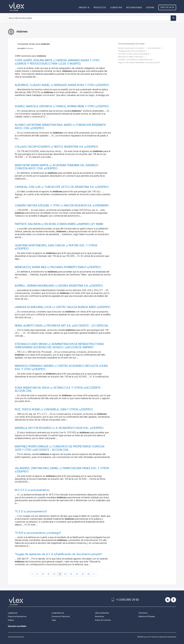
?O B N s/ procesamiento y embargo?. (38, 533)
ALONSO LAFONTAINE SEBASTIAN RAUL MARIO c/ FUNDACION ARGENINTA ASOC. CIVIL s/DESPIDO (60, 126)
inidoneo (25, 48)
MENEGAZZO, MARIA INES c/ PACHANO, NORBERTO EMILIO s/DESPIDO (58, 267)
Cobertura (116, 7)
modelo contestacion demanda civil (135, 59)
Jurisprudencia (58, 613)
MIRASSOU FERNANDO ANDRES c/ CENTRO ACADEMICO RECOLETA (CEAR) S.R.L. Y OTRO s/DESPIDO (61, 367)
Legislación (13, 613)
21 (60, 574)
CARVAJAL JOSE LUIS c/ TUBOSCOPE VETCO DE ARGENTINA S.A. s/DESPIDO (62, 187)
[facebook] (174, 600)
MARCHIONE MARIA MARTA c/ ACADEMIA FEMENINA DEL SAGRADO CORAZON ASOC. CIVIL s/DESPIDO (57, 167)
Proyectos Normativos (17, 616)
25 (83, 574)
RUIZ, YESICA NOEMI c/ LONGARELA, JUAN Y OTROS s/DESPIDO (54, 409)
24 (77, 574)
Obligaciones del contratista (132, 51)
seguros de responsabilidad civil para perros (139, 62)
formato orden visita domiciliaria (134, 54)
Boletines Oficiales (147, 616)
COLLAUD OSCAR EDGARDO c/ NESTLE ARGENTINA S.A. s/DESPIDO (56, 147)
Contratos (143, 613)
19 (48, 574)
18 (43, 574)
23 (71, 574)
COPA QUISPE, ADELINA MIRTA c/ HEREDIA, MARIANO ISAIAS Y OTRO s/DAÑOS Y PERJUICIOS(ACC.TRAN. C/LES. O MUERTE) (57, 62)
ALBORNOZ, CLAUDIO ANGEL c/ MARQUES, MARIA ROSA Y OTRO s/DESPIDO (62, 85)
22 (65, 574)
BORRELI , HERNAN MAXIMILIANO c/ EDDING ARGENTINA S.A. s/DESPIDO (59, 286)
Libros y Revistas (102, 613)
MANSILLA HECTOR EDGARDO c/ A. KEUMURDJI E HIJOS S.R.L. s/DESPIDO (59, 428)
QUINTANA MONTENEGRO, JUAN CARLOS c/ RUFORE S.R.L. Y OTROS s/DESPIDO (56, 247)
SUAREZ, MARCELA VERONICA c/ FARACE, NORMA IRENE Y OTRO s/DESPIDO (62, 106)
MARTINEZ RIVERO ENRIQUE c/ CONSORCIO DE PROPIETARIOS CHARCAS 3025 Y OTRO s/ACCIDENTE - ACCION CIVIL (60, 448)
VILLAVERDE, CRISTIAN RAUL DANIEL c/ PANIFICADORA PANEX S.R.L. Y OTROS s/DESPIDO (62, 470)
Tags (54, 620)
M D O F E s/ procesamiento (32, 490)
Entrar (150, 7)
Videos (11, 620)
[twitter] (168, 600)
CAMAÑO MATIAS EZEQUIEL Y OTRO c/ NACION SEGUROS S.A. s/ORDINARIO (62, 205)
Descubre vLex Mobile (17, 626)
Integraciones (134, 7)
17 (37, 574)
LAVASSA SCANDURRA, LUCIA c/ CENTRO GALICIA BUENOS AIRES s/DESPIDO (63, 307)
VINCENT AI (84, 7)
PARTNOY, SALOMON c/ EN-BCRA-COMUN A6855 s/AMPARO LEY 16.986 (59, 224)
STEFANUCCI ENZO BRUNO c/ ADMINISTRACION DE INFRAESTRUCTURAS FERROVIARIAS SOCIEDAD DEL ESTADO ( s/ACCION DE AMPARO (59, 346)
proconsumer (154, 48)
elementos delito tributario (131, 57)
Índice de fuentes (103, 620)
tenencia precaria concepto (131, 48)
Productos (100, 7)
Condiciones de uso (16, 637)
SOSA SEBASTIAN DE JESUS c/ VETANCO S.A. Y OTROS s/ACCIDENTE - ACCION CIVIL (59, 389)
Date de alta (167, 7)
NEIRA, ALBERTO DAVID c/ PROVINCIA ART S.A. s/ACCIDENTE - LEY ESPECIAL (62, 326)
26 (89, 574)
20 (54, 574)
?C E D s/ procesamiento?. (31, 511)
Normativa (99, 616)
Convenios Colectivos (61, 616)
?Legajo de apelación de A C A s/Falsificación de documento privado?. (59, 554)
